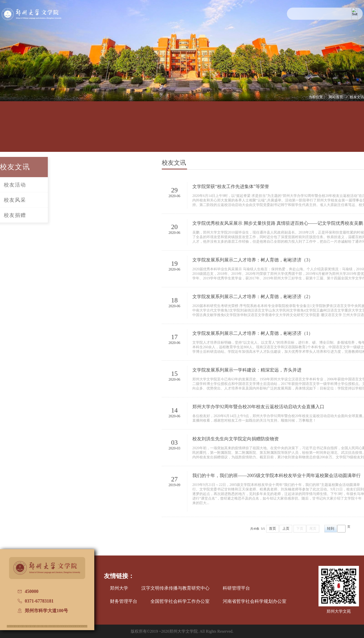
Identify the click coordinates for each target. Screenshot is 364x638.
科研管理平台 (236, 588)
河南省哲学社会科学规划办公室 (255, 601)
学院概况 (44, 131)
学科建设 (147, 131)
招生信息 (182, 131)
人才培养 (78, 131)
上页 (320, 529)
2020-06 (208, 196)
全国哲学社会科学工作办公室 (180, 601)
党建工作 (217, 131)
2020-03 (208, 448)
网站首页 (336, 97)
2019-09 (208, 485)
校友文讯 (357, 97)
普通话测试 (320, 131)
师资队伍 (113, 131)
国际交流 (251, 131)
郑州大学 (119, 588)
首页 (306, 529)
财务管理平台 (124, 601)
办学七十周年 (355, 131)
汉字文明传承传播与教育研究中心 (175, 588)
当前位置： (317, 97)
